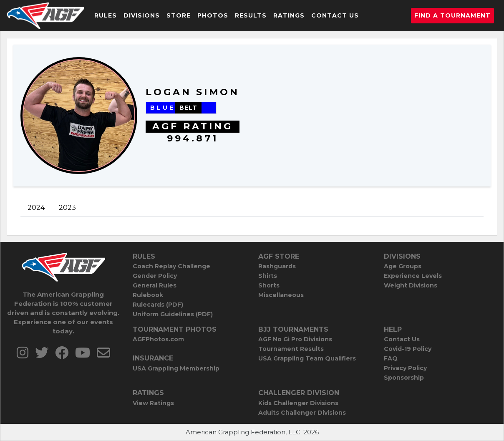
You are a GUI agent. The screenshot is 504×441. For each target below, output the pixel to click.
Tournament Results (291, 349)
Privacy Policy (405, 368)
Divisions (142, 15)
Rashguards (277, 266)
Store (179, 15)
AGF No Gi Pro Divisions (295, 339)
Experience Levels (413, 276)
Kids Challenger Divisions (298, 403)
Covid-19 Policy (408, 349)
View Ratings (153, 403)
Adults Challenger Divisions (302, 413)
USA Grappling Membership (176, 368)
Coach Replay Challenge (171, 266)
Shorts (269, 285)
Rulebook (148, 295)
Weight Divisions (411, 285)
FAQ (391, 358)
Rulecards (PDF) (158, 305)
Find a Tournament (452, 15)
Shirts (268, 276)
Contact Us (335, 15)
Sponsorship (404, 378)
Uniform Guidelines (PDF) (173, 314)
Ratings (289, 15)
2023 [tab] (67, 208)
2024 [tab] (36, 208)
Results (251, 15)
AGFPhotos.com (158, 339)
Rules (106, 15)
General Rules (155, 285)
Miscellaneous (281, 295)
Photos (213, 15)
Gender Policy (155, 276)
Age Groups (403, 266)
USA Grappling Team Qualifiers (307, 358)
